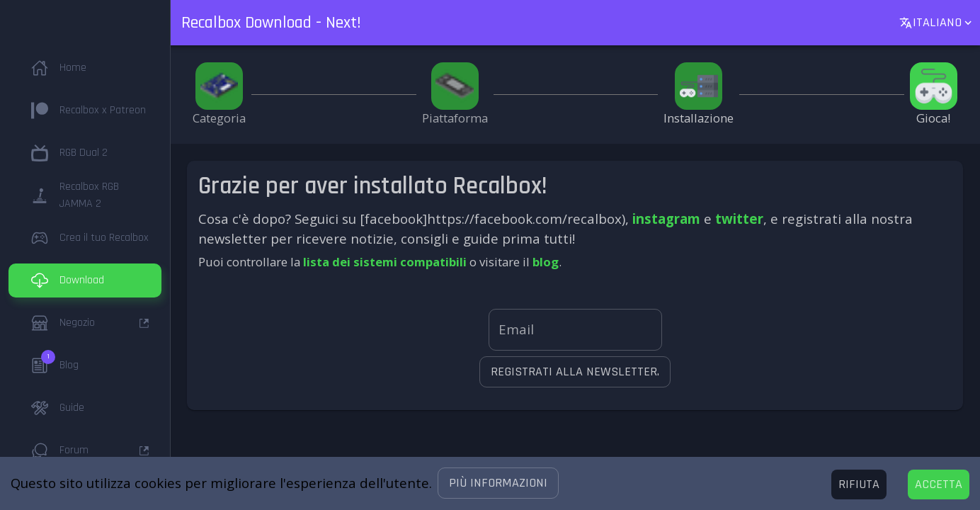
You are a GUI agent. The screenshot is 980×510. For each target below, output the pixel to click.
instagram (666, 219)
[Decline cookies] (859, 484)
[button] (498, 483)
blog (546, 262)
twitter (739, 219)
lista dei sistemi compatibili (385, 262)
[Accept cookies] (939, 484)
